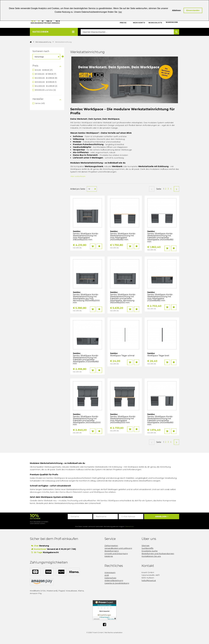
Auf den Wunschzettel (99, 246)
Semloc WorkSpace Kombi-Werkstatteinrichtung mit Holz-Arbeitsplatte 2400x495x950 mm (123, 237)
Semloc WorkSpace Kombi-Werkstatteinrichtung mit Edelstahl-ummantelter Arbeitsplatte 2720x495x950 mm (86, 360)
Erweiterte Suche (150, 551)
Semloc (38, 103)
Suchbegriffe (147, 548)
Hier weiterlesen (78, 176)
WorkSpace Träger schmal (122, 356)
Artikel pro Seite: (78, 189)
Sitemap (145, 546)
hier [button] (120, 12)
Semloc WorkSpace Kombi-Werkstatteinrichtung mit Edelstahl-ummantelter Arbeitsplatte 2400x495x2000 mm (87, 421)
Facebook (104, 624)
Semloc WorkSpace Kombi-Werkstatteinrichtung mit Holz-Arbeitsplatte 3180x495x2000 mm (86, 237)
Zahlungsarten (111, 546)
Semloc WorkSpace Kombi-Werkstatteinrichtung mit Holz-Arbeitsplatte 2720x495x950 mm (160, 298)
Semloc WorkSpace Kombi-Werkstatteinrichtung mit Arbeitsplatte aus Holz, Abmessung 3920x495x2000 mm (86, 299)
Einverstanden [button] (193, 10)
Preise (123, 23)
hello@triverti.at (149, 581)
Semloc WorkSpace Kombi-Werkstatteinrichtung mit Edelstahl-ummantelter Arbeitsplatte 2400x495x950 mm (160, 238)
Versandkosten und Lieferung (118, 548)
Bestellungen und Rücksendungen (158, 554)
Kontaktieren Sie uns (151, 556)
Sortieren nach (41, 51)
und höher (44, 90)
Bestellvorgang (112, 551)
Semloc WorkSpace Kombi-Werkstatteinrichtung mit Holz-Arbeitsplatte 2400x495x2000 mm (123, 420)
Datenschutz (129, 527)
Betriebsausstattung (43, 42)
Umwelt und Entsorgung (116, 554)
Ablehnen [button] (176, 10)
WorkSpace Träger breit (158, 356)
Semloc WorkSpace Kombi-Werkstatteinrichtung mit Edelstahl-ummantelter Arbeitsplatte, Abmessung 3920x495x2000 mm (123, 299)
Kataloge (109, 556)
